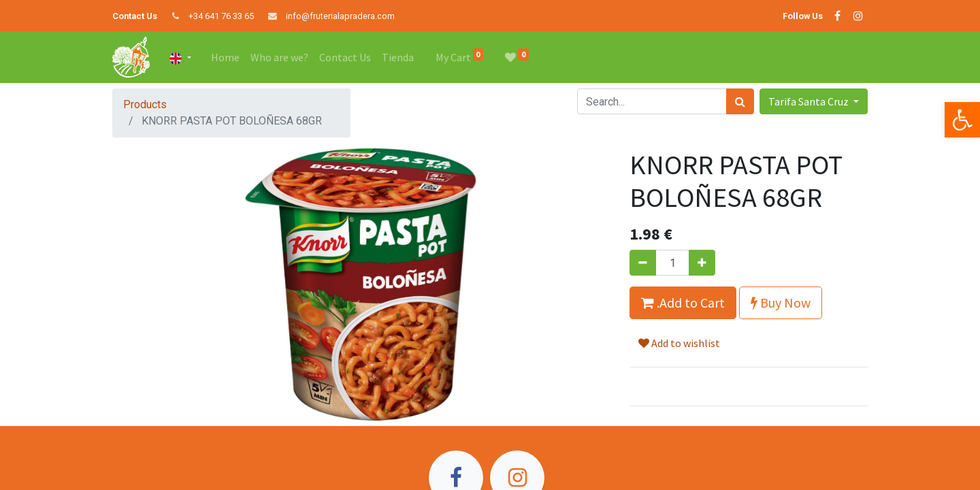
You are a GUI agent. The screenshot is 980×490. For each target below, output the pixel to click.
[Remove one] (643, 263)
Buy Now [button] (781, 303)
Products (145, 104)
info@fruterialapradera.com (340, 16)
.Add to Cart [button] (683, 303)
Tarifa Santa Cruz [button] (810, 101)
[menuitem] (225, 57)
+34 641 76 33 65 (221, 16)
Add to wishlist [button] (679, 343)
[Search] (740, 101)
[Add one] (702, 263)
